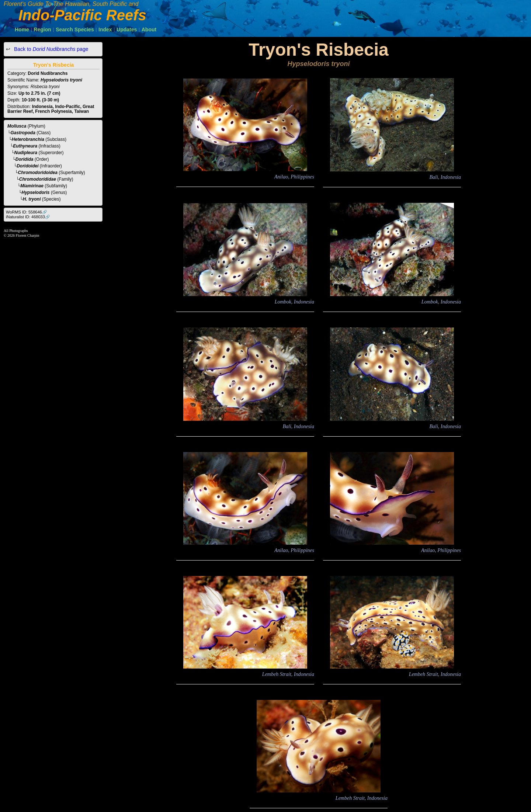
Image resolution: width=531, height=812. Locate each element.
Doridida (25, 159)
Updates (127, 30)
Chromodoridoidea (38, 173)
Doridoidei (27, 166)
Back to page (50, 49)
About (149, 30)
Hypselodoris (36, 192)
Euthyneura (25, 146)
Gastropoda (23, 133)
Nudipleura (26, 153)
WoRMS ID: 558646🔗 (27, 212)
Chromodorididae (38, 179)
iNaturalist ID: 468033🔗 (28, 217)
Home (22, 30)
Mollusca (17, 126)
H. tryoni (32, 199)
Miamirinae (32, 186)
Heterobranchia (28, 139)
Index (105, 30)
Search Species (75, 30)
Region (42, 30)
